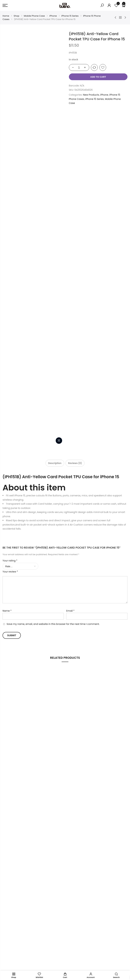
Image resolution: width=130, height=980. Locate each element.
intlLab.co (40, 966)
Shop (17, 16)
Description (53, 129)
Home (6, 16)
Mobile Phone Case (34, 16)
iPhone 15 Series (70, 16)
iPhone (53, 16)
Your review (10, 236)
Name (7, 278)
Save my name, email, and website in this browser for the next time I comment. (53, 291)
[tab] (53, 128)
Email (70, 278)
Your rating (10, 225)
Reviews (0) (76, 129)
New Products (91, 95)
